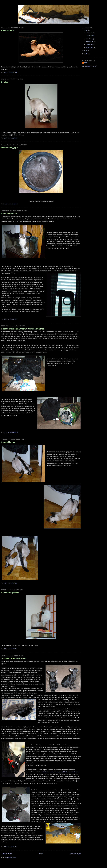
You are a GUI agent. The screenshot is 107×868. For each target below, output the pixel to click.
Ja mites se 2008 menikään (14, 658)
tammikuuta (90, 47)
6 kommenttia (12, 72)
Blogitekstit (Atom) (11, 858)
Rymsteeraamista (9, 214)
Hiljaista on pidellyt (10, 593)
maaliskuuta (90, 42)
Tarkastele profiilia (90, 66)
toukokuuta (90, 39)
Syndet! (5, 82)
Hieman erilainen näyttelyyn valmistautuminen (23, 329)
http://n (45, 772)
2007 (86, 54)
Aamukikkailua (8, 442)
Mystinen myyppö (9, 148)
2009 (86, 30)
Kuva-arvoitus (8, 31)
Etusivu (41, 854)
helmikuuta (90, 45)
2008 (86, 51)
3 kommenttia (12, 649)
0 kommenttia (12, 847)
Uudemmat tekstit (7, 854)
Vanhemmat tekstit (75, 854)
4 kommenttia (13, 432)
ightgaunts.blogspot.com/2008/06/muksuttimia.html (63, 772)
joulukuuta (89, 33)
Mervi (86, 63)
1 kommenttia (13, 204)
